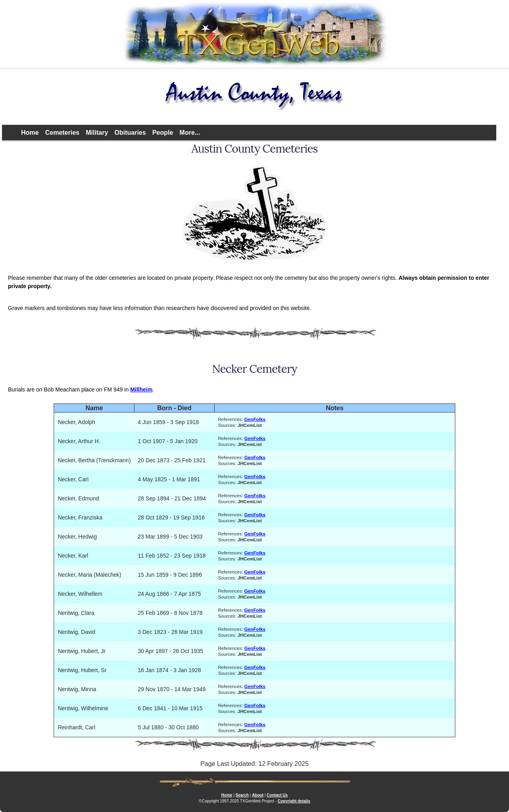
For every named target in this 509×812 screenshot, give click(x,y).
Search (242, 795)
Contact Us (277, 795)
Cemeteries (62, 133)
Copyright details (294, 801)
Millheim (141, 390)
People (163, 133)
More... (190, 133)
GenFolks (255, 419)
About (258, 795)
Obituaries (130, 133)
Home (30, 133)
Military (97, 133)
